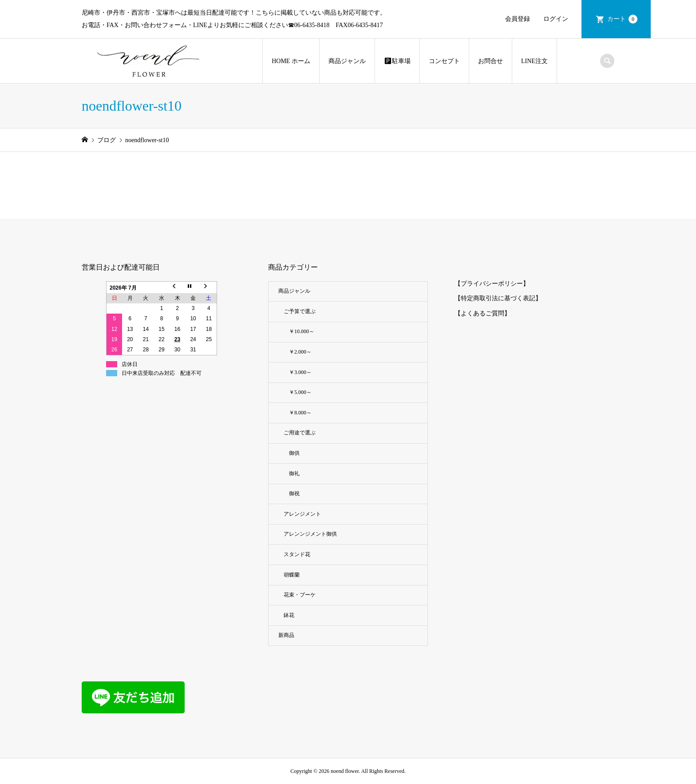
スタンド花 (300, 554)
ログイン (556, 19)
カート (622, 19)
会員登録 (518, 19)
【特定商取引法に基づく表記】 (498, 298)
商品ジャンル (347, 61)
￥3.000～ (300, 372)
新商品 (286, 635)
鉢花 (289, 615)
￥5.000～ (300, 392)
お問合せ (490, 61)
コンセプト (444, 61)
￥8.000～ (300, 413)
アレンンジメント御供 (310, 534)
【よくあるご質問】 (482, 313)
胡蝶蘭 (292, 575)
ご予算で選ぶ (300, 311)
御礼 (294, 474)
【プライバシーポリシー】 (492, 284)
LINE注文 (534, 61)
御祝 (294, 493)
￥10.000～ (302, 331)
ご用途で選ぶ (300, 433)
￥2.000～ (300, 352)
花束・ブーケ (300, 595)
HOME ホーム (291, 61)
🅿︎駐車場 (397, 61)
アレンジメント (305, 514)
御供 (294, 453)
